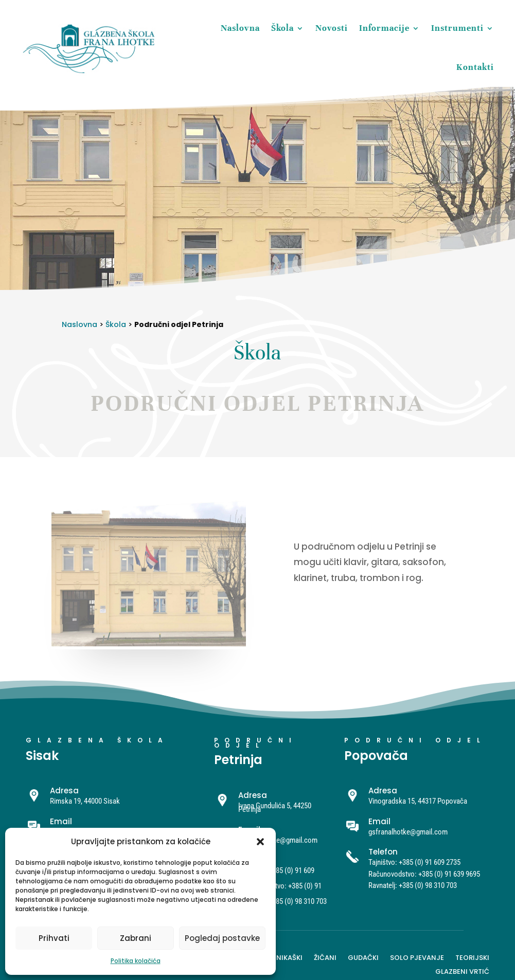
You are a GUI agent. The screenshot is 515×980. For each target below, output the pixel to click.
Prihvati (54, 938)
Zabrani (136, 938)
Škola (282, 28)
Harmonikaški (277, 957)
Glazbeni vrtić (462, 971)
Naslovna (240, 28)
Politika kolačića (136, 961)
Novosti (332, 28)
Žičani (325, 957)
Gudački (363, 957)
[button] (260, 842)
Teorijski (472, 957)
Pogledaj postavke (222, 938)
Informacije (384, 28)
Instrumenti (457, 28)
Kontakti (475, 67)
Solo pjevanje (417, 957)
